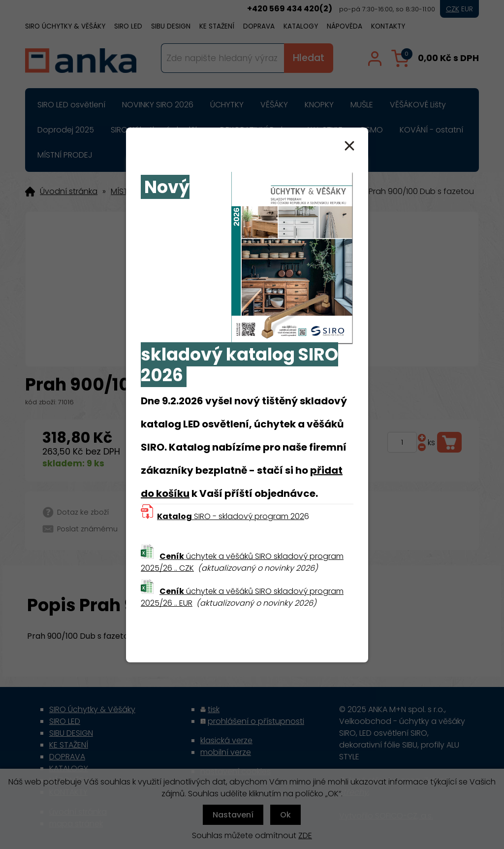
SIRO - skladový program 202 (231, 516)
